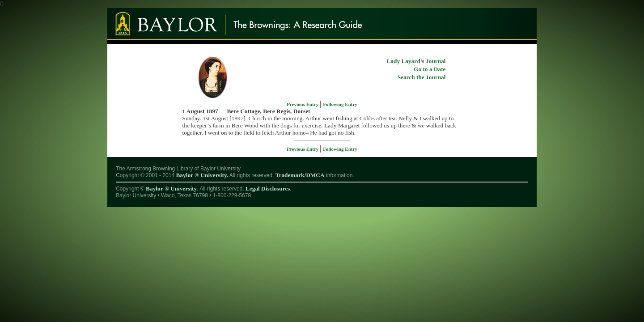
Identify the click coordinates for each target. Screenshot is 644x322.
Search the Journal (422, 77)
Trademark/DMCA (300, 175)
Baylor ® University (171, 189)
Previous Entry (303, 104)
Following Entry (340, 104)
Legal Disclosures (268, 189)
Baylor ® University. (202, 175)
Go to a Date (430, 69)
